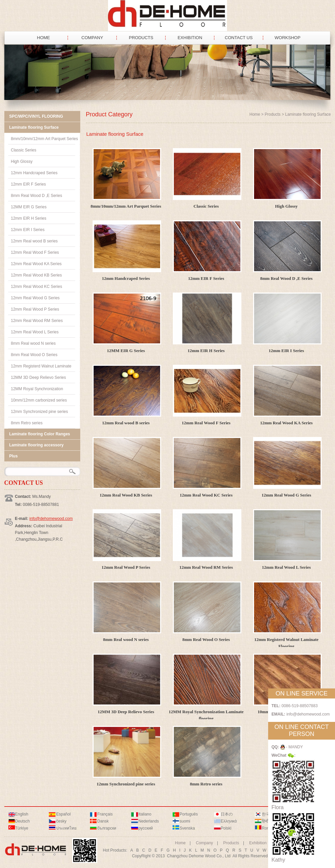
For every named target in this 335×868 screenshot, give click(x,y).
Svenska (187, 828)
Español (63, 814)
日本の (227, 814)
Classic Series (206, 206)
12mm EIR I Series (287, 351)
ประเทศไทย (66, 828)
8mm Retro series (206, 784)
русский (146, 828)
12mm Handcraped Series (126, 278)
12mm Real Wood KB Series (126, 495)
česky (61, 821)
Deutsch (22, 821)
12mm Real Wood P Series (126, 567)
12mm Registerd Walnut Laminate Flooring (286, 643)
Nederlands (149, 821)
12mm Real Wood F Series (206, 423)
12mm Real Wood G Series (286, 495)
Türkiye (22, 828)
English (22, 814)
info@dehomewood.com (51, 519)
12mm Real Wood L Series (286, 567)
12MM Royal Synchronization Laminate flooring (206, 715)
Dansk (103, 821)
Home (255, 114)
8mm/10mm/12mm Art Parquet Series (126, 206)
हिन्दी (265, 821)
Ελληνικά (229, 821)
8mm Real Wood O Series (206, 639)
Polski (226, 828)
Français (105, 814)
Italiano (145, 814)
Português (189, 814)
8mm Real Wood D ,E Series (286, 278)
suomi (185, 821)
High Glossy (287, 206)
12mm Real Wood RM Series (206, 567)
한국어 (268, 814)
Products (273, 114)
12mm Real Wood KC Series (206, 495)
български (107, 828)
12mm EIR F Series (206, 278)
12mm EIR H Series (206, 351)
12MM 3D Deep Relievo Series (126, 712)
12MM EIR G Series (126, 351)
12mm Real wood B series (126, 423)
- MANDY (292, 747)
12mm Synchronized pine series (126, 784)
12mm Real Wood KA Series (286, 423)
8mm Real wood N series (126, 639)
